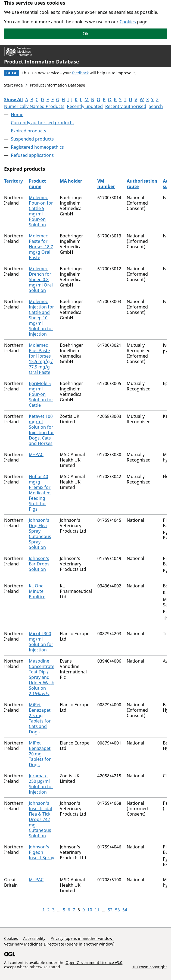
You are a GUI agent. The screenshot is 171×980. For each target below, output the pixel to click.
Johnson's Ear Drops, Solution (40, 564)
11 (97, 910)
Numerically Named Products (34, 106)
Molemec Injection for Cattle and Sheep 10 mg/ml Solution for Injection (41, 318)
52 (110, 910)
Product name (37, 184)
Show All (13, 100)
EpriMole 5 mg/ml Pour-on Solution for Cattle (41, 394)
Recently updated (85, 106)
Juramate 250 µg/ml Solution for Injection (41, 784)
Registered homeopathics (37, 147)
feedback (80, 73)
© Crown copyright (150, 967)
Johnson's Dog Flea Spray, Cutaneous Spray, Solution (40, 534)
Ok (86, 34)
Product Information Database (42, 62)
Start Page (13, 85)
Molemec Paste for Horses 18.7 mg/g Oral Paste (41, 247)
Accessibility (34, 938)
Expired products (29, 131)
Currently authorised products (42, 123)
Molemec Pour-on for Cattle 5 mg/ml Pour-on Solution (41, 211)
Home (17, 114)
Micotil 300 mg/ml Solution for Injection (41, 642)
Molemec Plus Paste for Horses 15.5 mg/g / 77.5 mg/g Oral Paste (41, 359)
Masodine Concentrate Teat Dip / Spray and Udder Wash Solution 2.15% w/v (42, 677)
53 (117, 910)
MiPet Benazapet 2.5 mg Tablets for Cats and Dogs (40, 718)
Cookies (128, 22)
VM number (106, 184)
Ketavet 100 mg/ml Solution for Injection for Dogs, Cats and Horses (41, 430)
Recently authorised (126, 106)
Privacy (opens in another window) (82, 938)
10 (90, 910)
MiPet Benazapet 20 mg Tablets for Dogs (40, 754)
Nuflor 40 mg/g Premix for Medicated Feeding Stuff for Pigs (40, 493)
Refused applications (32, 155)
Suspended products (32, 139)
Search (156, 106)
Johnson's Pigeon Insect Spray (41, 852)
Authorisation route (142, 184)
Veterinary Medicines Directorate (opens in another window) (59, 944)
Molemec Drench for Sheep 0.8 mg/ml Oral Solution (41, 279)
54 (125, 910)
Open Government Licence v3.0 (94, 962)
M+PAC (36, 454)
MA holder (71, 181)
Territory (13, 181)
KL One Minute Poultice (37, 591)
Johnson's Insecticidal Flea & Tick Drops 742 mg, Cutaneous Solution (40, 819)
